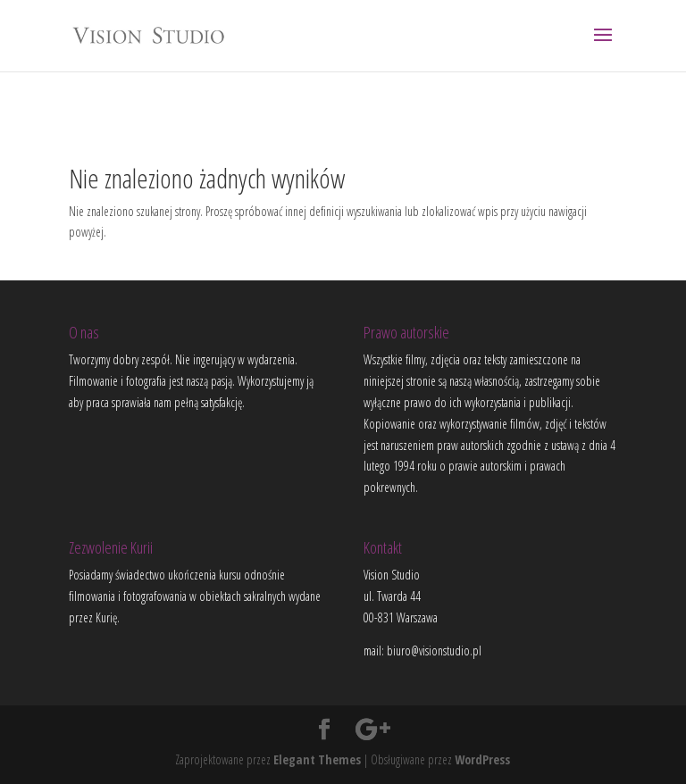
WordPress (482, 759)
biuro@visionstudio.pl (434, 651)
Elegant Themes (317, 759)
